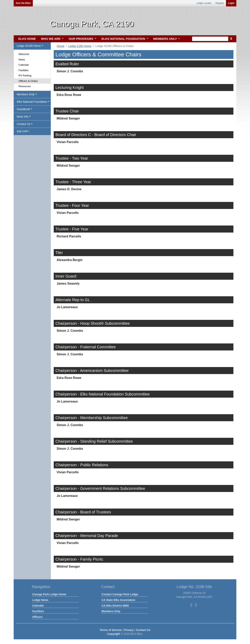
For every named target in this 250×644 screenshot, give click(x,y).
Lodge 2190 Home (80, 46)
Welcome (24, 54)
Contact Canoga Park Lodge (120, 594)
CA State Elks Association (118, 600)
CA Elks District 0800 (115, 606)
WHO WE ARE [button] (51, 39)
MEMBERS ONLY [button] (166, 39)
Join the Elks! (23, 3)
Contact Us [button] (24, 124)
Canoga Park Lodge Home (49, 594)
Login (231, 3)
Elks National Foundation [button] (32, 102)
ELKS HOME (27, 39)
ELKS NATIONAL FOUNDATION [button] (124, 39)
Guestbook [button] (23, 109)
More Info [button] (23, 117)
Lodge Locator (204, 3)
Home (61, 46)
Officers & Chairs (28, 81)
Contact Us (143, 630)
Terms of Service (111, 630)
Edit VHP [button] (23, 131)
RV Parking (25, 76)
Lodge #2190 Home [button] (29, 46)
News (22, 60)
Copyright (113, 634)
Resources (25, 86)
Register (220, 3)
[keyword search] (210, 39)
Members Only (111, 611)
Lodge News (40, 600)
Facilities (24, 70)
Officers (37, 617)
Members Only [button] (26, 94)
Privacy (129, 630)
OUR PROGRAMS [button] (81, 39)
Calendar (24, 65)
